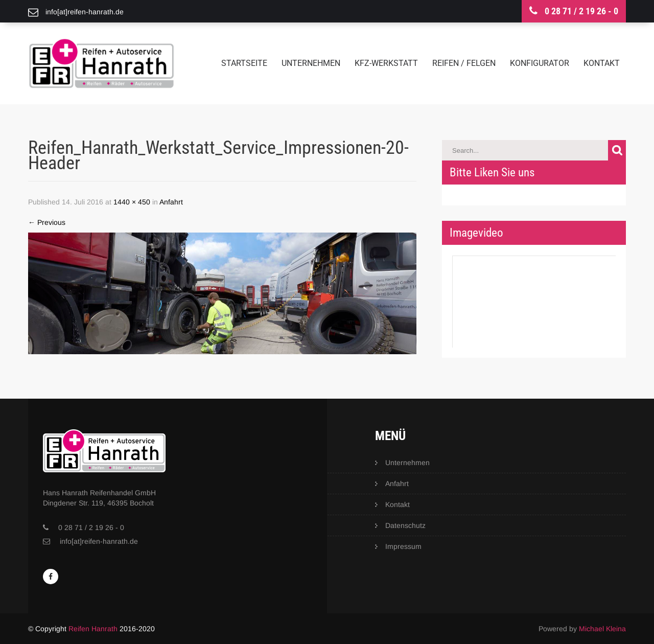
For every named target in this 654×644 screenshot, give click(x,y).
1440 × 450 (132, 202)
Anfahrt (171, 202)
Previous (47, 222)
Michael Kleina (602, 629)
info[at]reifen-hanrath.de (99, 541)
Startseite (244, 63)
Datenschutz (405, 525)
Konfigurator (540, 63)
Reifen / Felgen (464, 63)
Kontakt (602, 63)
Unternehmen (311, 63)
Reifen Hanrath (93, 629)
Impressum (403, 546)
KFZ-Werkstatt (386, 63)
